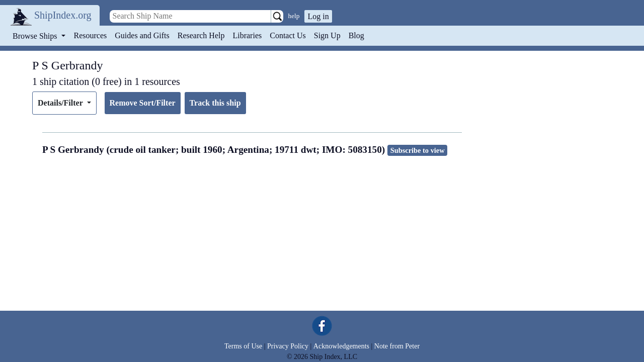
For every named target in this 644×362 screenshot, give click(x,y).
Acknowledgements (341, 346)
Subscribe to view (418, 150)
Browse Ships (36, 36)
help (294, 16)
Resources (91, 35)
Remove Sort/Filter (143, 103)
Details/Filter (61, 103)
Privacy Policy (288, 346)
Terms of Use (243, 346)
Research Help (201, 35)
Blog (356, 35)
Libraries (247, 35)
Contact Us (288, 35)
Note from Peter (397, 346)
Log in (318, 16)
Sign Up (327, 35)
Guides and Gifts (142, 35)
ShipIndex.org (63, 15)
